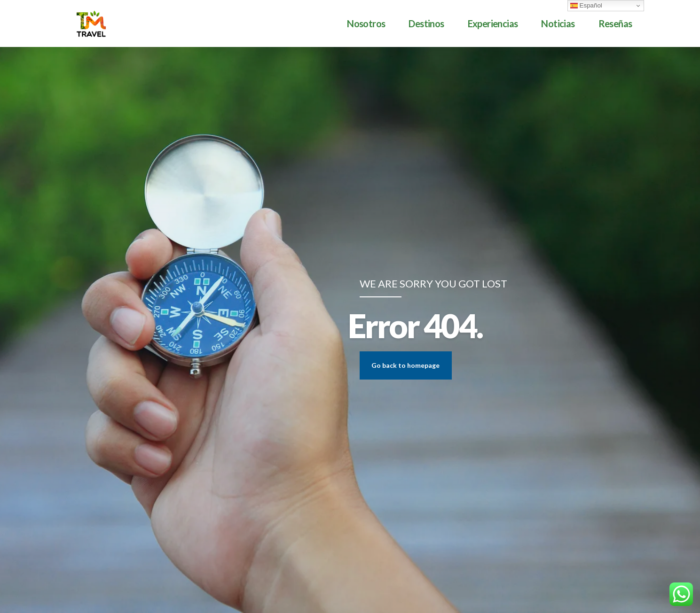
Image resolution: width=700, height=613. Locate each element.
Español (586, 6)
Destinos (426, 23)
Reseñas (615, 23)
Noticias (558, 23)
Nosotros (366, 23)
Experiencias (493, 23)
